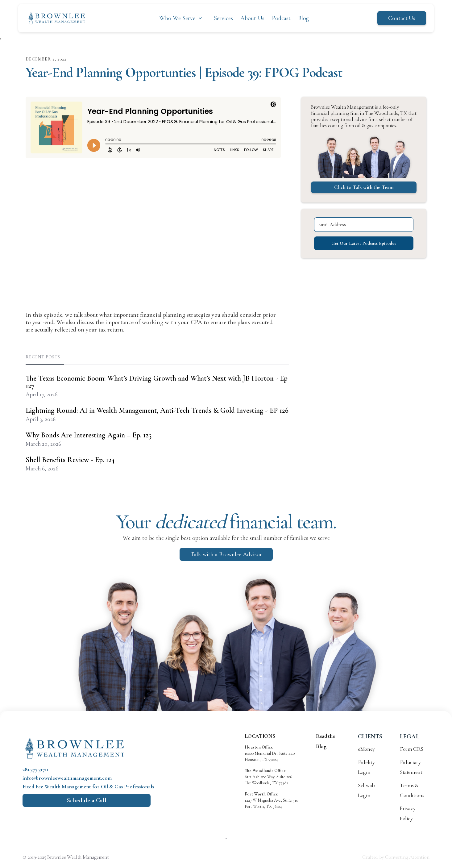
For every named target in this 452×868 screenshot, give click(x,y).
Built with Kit (226, 479)
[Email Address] (207, 447)
